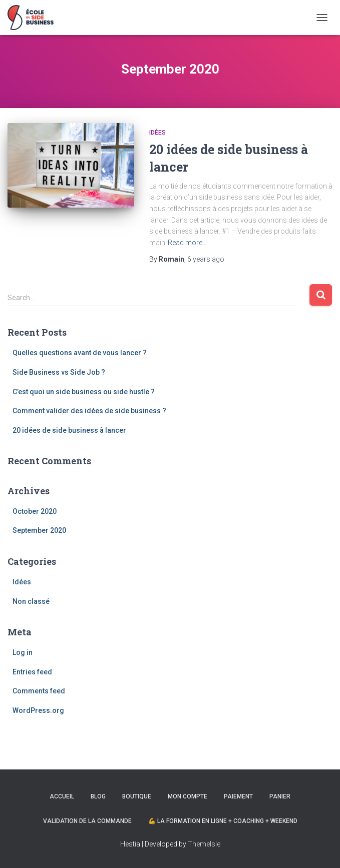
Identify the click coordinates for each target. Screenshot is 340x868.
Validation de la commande (87, 821)
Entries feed (32, 672)
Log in (23, 652)
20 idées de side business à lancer (69, 430)
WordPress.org (38, 710)
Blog (98, 796)
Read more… (187, 243)
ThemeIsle (204, 844)
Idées (157, 133)
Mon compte (188, 796)
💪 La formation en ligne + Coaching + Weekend (223, 821)
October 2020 (35, 511)
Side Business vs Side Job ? (59, 372)
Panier (280, 796)
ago (206, 259)
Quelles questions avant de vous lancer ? (80, 353)
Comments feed (39, 691)
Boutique (137, 796)
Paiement (238, 796)
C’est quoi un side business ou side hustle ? (84, 392)
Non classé (31, 601)
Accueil (62, 796)
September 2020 (39, 530)
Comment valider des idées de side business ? (89, 411)
